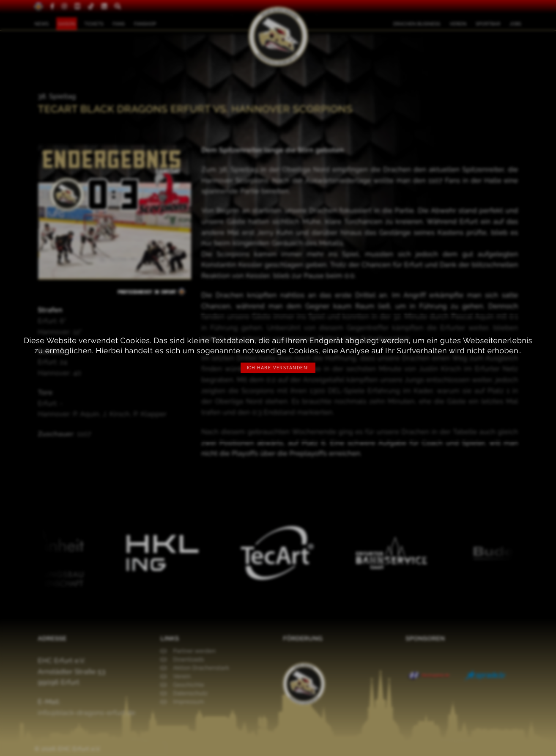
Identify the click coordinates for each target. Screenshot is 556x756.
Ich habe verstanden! (278, 368)
